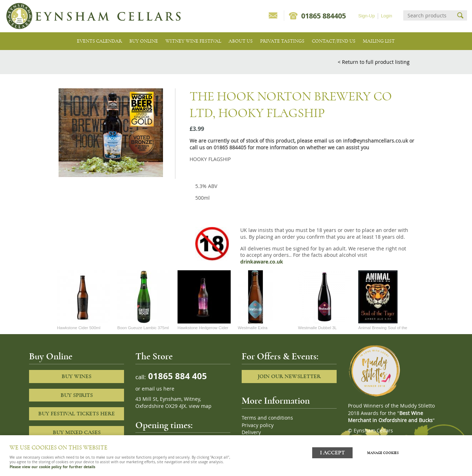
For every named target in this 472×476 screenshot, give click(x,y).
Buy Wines (77, 376)
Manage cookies (384, 452)
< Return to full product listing (374, 62)
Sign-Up (367, 16)
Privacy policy (258, 425)
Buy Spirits (77, 395)
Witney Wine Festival (193, 41)
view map (200, 406)
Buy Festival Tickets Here (77, 414)
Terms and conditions (267, 418)
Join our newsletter (289, 376)
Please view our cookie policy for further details (52, 467)
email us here (158, 389)
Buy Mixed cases (77, 432)
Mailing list (379, 41)
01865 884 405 (176, 376)
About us (241, 41)
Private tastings (282, 41)
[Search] (429, 15)
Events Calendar (99, 41)
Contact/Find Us (334, 41)
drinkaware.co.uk (262, 262)
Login (387, 16)
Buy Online (144, 41)
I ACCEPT (332, 452)
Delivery (251, 432)
